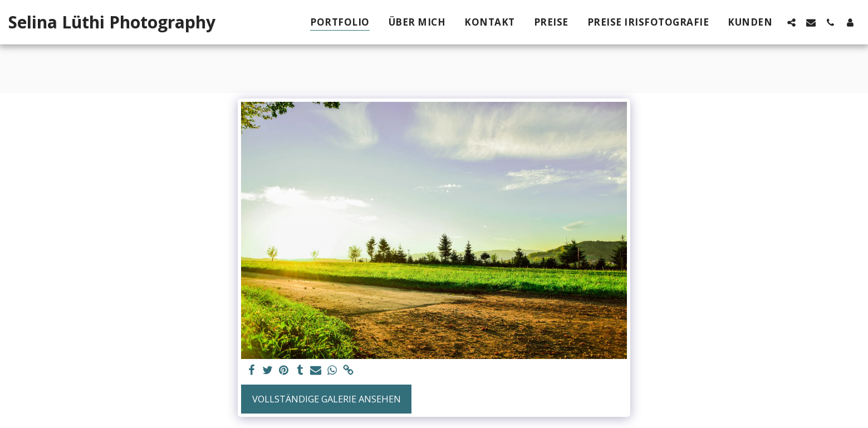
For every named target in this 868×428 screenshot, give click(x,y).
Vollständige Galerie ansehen (327, 399)
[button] (791, 22)
